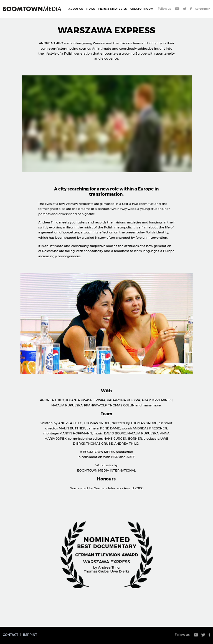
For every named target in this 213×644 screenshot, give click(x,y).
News (91, 9)
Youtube (177, 9)
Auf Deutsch (203, 9)
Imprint (30, 635)
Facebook (191, 9)
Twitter (185, 9)
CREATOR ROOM (142, 9)
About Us (76, 9)
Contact (11, 635)
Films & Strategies (113, 9)
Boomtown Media (32, 9)
